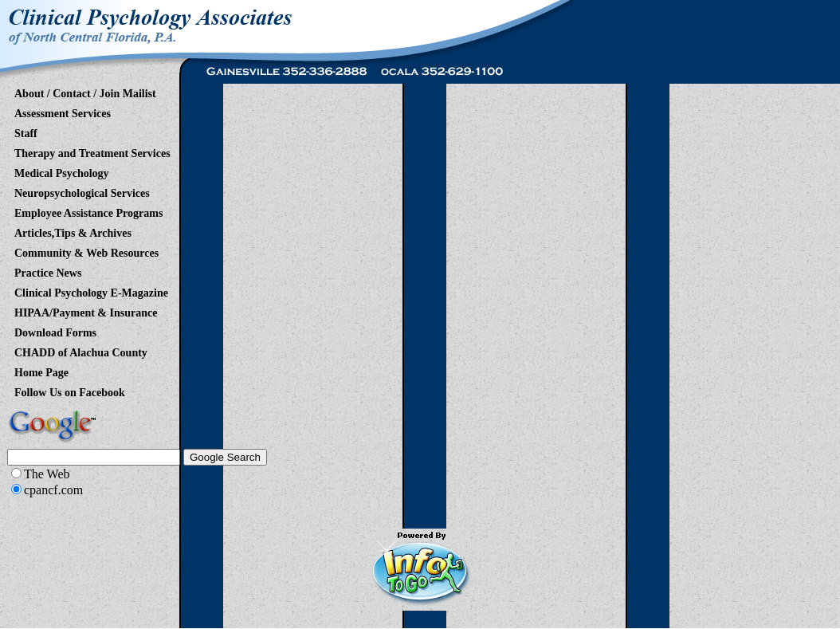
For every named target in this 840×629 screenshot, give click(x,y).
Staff (26, 131)
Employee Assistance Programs (88, 210)
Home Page (41, 370)
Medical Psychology (62, 171)
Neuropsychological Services (82, 191)
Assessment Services (63, 111)
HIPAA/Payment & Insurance (86, 310)
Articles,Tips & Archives (73, 230)
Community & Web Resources (86, 250)
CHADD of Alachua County (81, 350)
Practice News (48, 270)
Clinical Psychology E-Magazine (91, 290)
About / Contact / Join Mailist (85, 91)
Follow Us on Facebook (70, 390)
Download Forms (55, 330)
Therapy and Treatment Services (92, 151)
